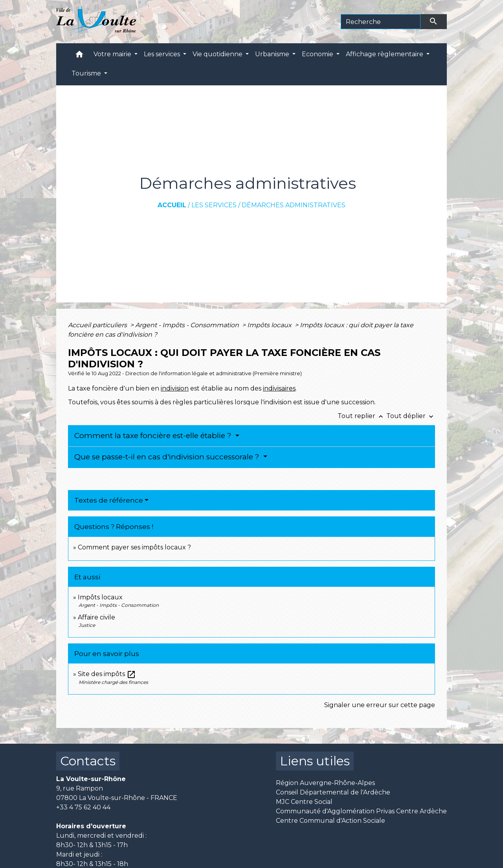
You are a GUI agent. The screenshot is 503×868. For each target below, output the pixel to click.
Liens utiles (315, 761)
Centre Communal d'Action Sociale (330, 821)
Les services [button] (163, 54)
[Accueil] (96, 22)
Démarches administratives (294, 205)
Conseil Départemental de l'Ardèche (333, 792)
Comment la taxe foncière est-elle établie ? (154, 436)
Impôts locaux (270, 325)
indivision (175, 388)
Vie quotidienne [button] (218, 54)
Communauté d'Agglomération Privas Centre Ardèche (361, 811)
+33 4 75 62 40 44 (83, 807)
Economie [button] (318, 54)
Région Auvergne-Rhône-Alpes (325, 783)
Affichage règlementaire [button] (385, 54)
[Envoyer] (434, 22)
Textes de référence (109, 500)
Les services (214, 205)
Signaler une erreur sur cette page (380, 705)
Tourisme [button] (87, 73)
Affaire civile (96, 617)
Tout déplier (411, 416)
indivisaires (279, 388)
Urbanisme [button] (273, 54)
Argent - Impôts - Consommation (188, 325)
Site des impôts (107, 674)
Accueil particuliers (98, 325)
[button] (79, 56)
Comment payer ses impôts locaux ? (134, 547)
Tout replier (362, 416)
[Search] (381, 22)
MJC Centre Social (304, 802)
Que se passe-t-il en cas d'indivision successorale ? (168, 457)
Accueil (172, 205)
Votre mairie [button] (113, 54)
